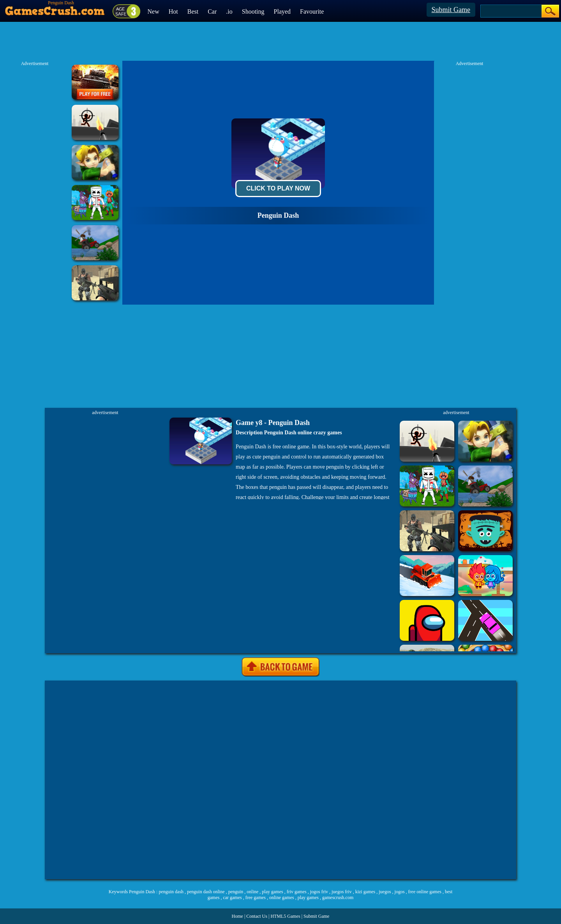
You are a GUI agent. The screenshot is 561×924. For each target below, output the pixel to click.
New (153, 11)
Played (282, 11)
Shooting (253, 11)
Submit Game (451, 10)
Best (193, 11)
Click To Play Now (278, 188)
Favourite (312, 11)
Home (237, 916)
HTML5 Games (285, 916)
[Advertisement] (280, 780)
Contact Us (257, 916)
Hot (173, 11)
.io (229, 11)
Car (212, 11)
